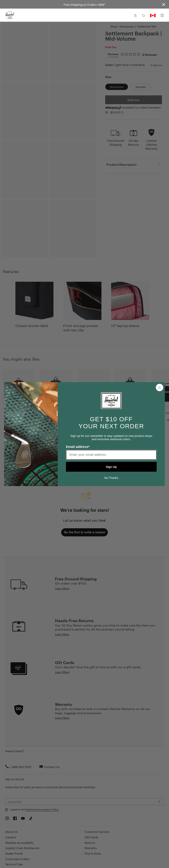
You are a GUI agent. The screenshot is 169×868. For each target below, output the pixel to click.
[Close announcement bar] (164, 4)
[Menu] (162, 15)
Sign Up (111, 467)
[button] (135, 15)
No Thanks (111, 478)
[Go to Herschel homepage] (10, 15)
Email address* (78, 447)
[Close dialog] (160, 387)
